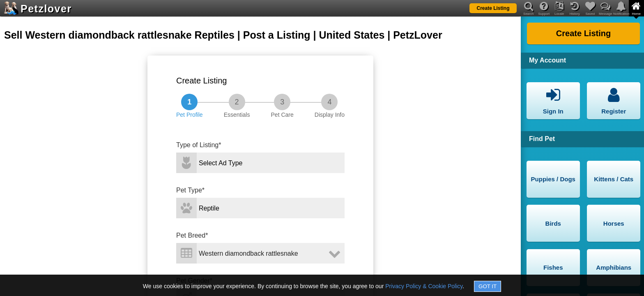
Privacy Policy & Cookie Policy (424, 286)
